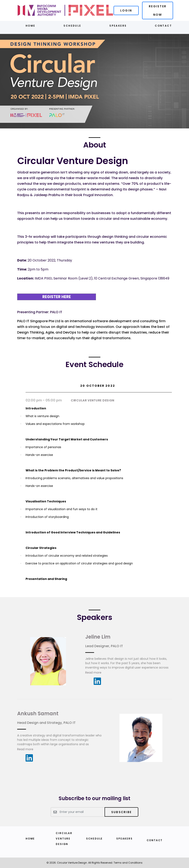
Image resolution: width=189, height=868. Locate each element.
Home (30, 26)
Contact (163, 26)
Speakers (118, 26)
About (95, 145)
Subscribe (121, 812)
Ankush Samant (38, 713)
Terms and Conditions (128, 863)
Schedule (72, 26)
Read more (93, 673)
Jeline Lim (98, 637)
